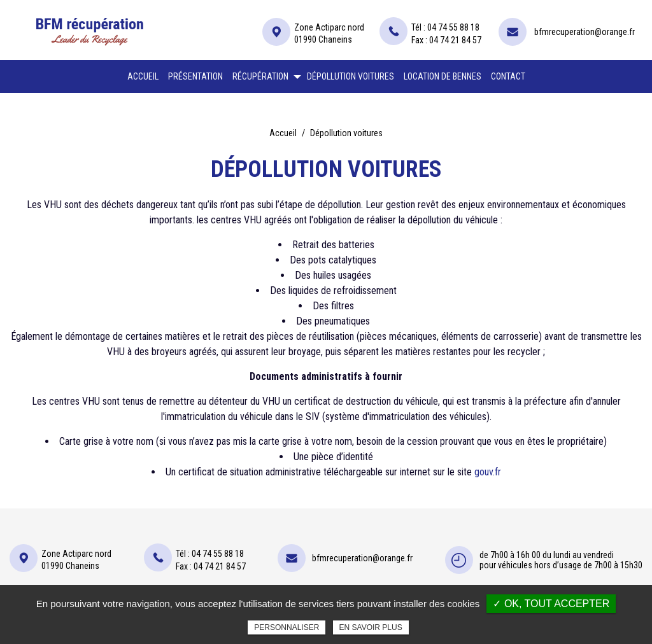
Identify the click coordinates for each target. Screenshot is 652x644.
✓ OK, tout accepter (551, 604)
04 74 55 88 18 (453, 27)
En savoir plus (371, 627)
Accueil (143, 76)
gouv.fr (488, 472)
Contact (508, 76)
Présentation (195, 76)
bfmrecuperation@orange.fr (585, 32)
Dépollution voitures (351, 76)
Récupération (260, 76)
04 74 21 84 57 (455, 40)
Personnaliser (287, 627)
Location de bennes (443, 76)
